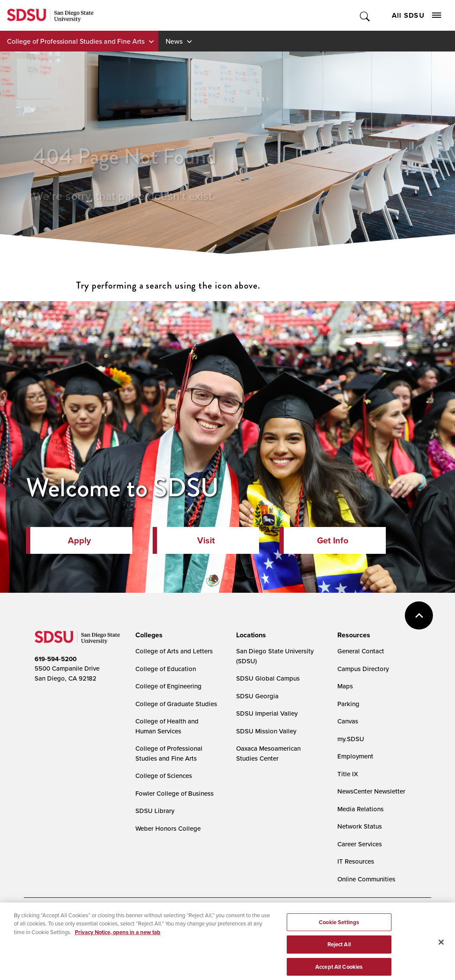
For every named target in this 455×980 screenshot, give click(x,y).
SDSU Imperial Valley (267, 713)
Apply (79, 540)
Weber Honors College (168, 828)
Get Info (333, 540)
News (174, 41)
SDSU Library (155, 811)
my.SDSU (351, 739)
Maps (345, 686)
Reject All (339, 953)
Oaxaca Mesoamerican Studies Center (268, 753)
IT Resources (356, 861)
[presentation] (148, 635)
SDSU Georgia (257, 696)
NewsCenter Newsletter (371, 791)
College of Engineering (168, 686)
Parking (348, 704)
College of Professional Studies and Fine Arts (76, 41)
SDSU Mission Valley (266, 731)
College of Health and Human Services (167, 726)
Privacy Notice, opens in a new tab (118, 940)
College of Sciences (164, 776)
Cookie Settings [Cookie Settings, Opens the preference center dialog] (339, 930)
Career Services (360, 844)
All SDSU (417, 15)
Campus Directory (363, 669)
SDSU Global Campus (268, 678)
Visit (206, 540)
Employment (355, 756)
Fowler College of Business (175, 793)
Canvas (348, 721)
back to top (419, 615)
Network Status (360, 826)
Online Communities (366, 879)
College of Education (166, 669)
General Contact (361, 651)
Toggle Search (365, 15)
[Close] (441, 951)
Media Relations (360, 809)
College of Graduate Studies (176, 704)
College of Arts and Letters (174, 651)
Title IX (348, 774)
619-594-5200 (56, 659)
